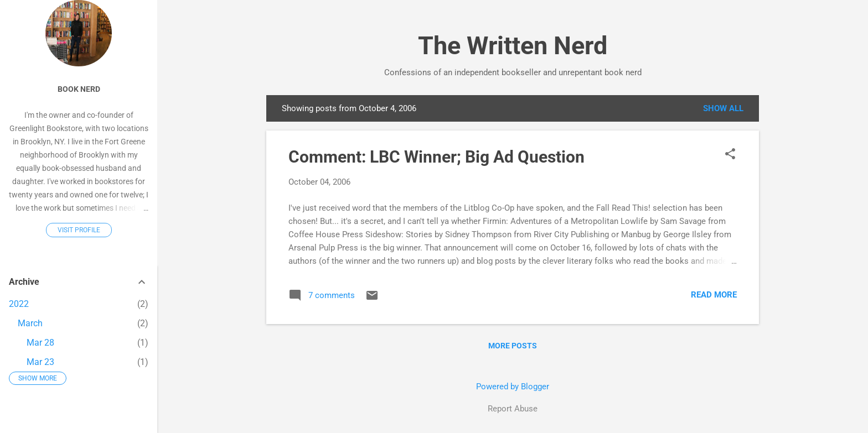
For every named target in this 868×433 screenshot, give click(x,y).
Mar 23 (40, 362)
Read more (714, 295)
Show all (723, 108)
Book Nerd (79, 89)
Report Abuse (513, 409)
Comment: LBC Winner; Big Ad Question (436, 157)
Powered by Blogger (513, 387)
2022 (19, 304)
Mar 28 (40, 343)
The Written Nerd (513, 46)
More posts (513, 346)
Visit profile (79, 230)
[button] (730, 155)
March (30, 323)
